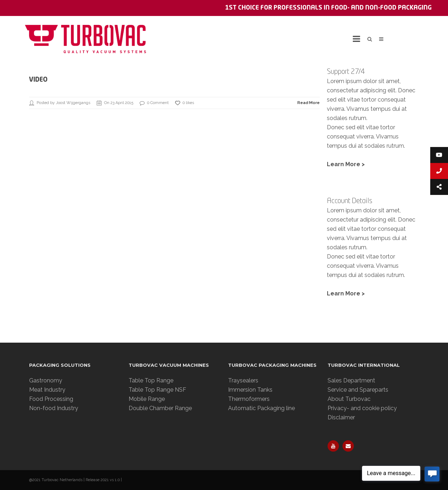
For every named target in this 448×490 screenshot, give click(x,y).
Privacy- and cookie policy (362, 408)
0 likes (185, 103)
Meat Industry (47, 390)
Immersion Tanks (250, 390)
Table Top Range (151, 380)
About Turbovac (349, 399)
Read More (309, 103)
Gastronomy (46, 380)
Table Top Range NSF (157, 390)
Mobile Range (147, 399)
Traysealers (243, 380)
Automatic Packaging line (261, 408)
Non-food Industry (54, 408)
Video (38, 80)
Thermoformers (249, 399)
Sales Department (351, 380)
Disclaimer (341, 417)
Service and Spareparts (358, 390)
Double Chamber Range (160, 408)
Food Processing (51, 399)
